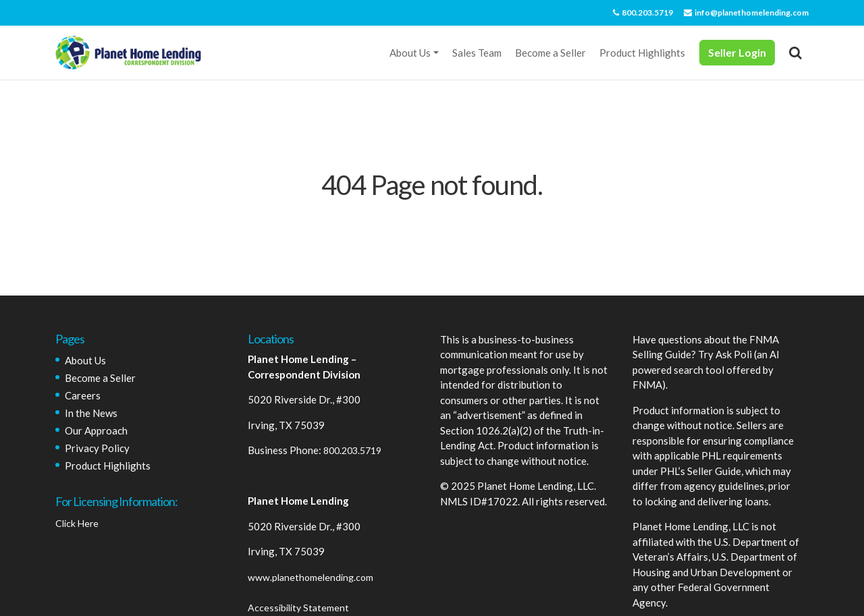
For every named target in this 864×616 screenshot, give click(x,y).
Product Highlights (642, 53)
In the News (91, 413)
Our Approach (96, 430)
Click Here (77, 523)
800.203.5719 (643, 12)
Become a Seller (550, 53)
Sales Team (477, 53)
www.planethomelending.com (310, 577)
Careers (83, 395)
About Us (410, 53)
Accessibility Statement (298, 608)
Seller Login (737, 52)
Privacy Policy (97, 448)
